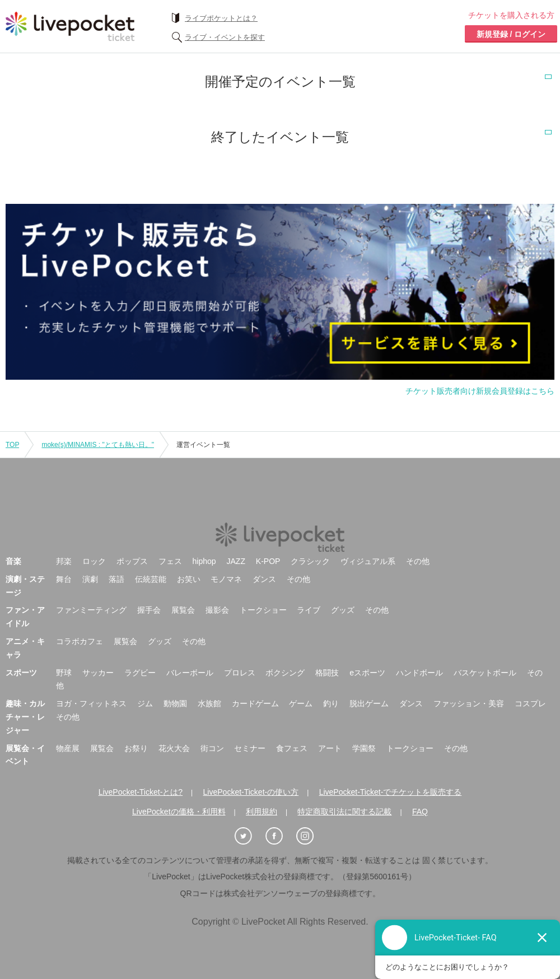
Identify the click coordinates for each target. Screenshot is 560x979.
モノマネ (226, 579)
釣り (331, 703)
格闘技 (327, 673)
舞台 (64, 579)
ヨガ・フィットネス (91, 703)
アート (330, 748)
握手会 (149, 610)
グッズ (343, 610)
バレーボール (190, 673)
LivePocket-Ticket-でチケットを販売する (391, 792)
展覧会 (183, 610)
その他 (418, 561)
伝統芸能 (151, 579)
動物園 (175, 703)
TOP (12, 445)
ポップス (132, 561)
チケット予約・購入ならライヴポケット (70, 26)
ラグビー (140, 673)
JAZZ (236, 561)
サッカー (98, 673)
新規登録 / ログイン (511, 34)
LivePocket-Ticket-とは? (141, 792)
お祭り (136, 748)
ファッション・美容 (469, 703)
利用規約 (262, 812)
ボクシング (285, 673)
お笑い (189, 579)
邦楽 (64, 561)
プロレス (240, 673)
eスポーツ (367, 673)
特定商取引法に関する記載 (344, 812)
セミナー (250, 748)
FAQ (420, 812)
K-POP (268, 561)
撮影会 (217, 610)
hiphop (204, 561)
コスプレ (530, 703)
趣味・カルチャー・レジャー (25, 717)
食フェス (292, 748)
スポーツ (21, 673)
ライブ (309, 610)
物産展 (68, 748)
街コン (212, 748)
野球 (64, 673)
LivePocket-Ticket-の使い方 (251, 792)
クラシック (310, 561)
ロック (94, 561)
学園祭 (364, 748)
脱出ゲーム (369, 703)
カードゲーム (255, 703)
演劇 (90, 579)
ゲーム (301, 703)
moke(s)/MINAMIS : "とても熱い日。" (98, 445)
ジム (145, 703)
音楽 (13, 561)
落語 (116, 579)
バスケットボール (485, 673)
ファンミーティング (91, 610)
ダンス (264, 579)
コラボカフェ (80, 641)
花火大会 (174, 748)
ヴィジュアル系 (368, 561)
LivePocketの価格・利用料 (179, 812)
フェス (170, 561)
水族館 (209, 703)
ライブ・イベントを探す (225, 37)
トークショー (263, 610)
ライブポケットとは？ (221, 18)
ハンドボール (419, 673)
